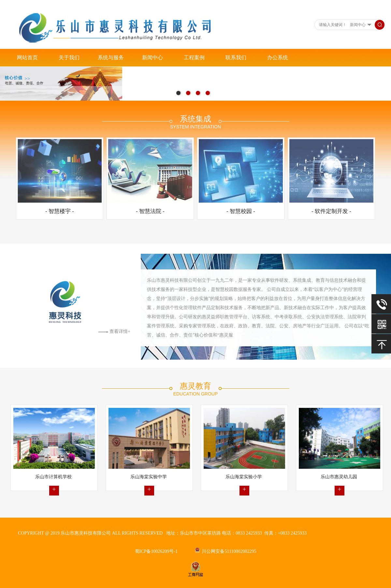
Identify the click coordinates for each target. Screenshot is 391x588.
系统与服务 (111, 57)
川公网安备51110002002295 (225, 551)
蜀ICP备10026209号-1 (156, 551)
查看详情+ (114, 331)
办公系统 (278, 57)
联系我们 (236, 57)
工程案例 (194, 57)
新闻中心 (152, 57)
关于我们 (69, 57)
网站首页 (27, 57)
